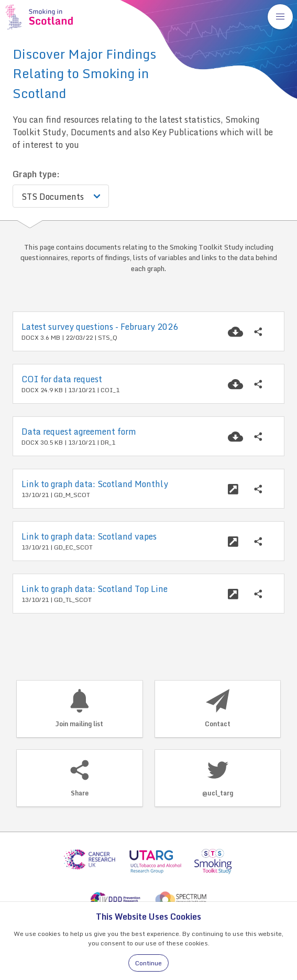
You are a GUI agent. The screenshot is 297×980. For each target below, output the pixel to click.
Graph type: (36, 174)
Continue (148, 963)
